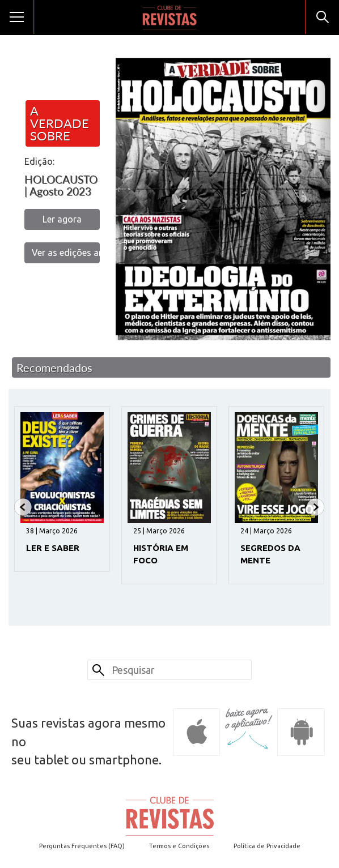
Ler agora (62, 219)
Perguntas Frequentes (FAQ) (82, 846)
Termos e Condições (179, 846)
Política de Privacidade (267, 846)
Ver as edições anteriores (66, 253)
